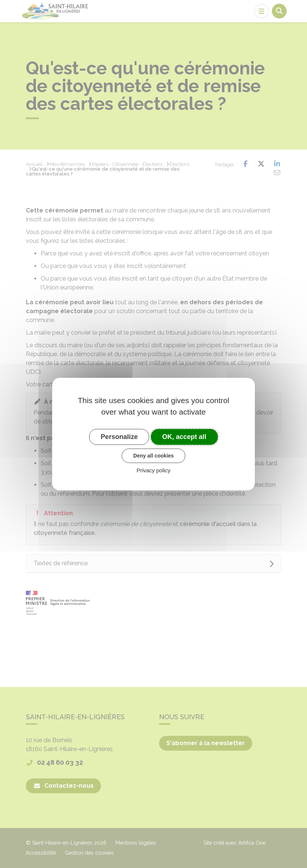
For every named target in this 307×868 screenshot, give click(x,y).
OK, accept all (184, 436)
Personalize (119, 436)
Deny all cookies (153, 456)
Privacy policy (153, 470)
